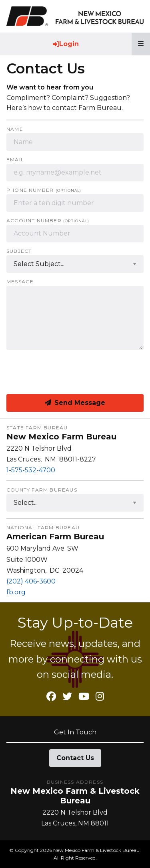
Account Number (48, 221)
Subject (19, 251)
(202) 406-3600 (31, 581)
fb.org (16, 592)
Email (15, 160)
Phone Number (44, 190)
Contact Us (75, 758)
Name (15, 129)
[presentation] (67, 372)
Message (20, 282)
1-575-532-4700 (31, 470)
